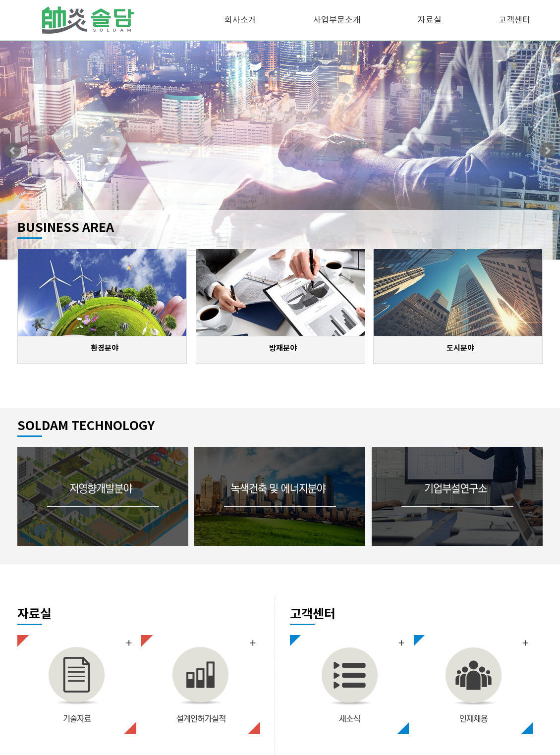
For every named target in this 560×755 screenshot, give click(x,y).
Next (547, 151)
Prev (13, 151)
